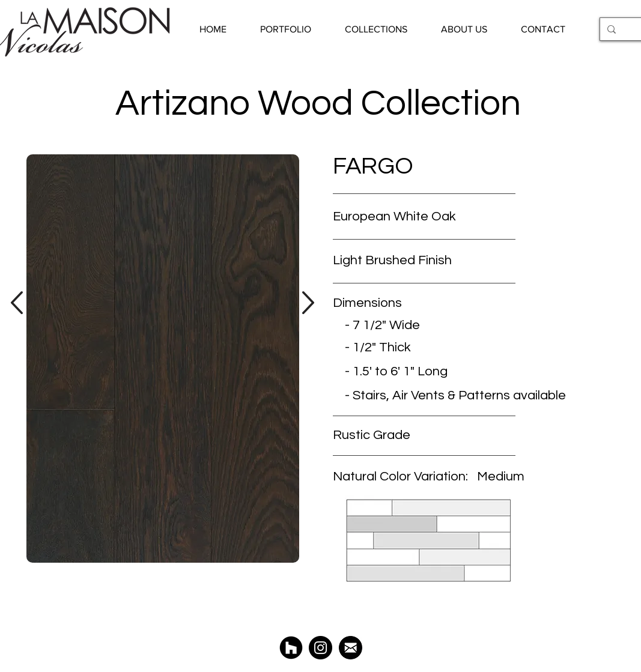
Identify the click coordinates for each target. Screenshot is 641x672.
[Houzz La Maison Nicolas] (291, 648)
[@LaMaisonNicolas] (320, 648)
